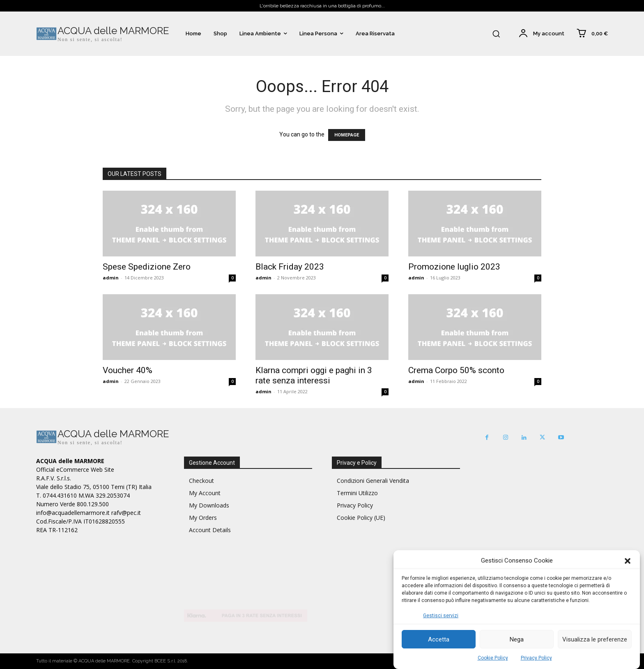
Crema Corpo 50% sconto (456, 370)
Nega (517, 639)
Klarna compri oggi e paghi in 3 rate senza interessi (314, 375)
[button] (628, 561)
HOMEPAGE (347, 135)
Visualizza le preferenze (595, 639)
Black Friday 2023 (290, 267)
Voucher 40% (128, 370)
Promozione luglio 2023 (454, 267)
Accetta (439, 639)
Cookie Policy (493, 658)
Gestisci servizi (441, 616)
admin (111, 278)
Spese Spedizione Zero (147, 267)
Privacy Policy (536, 658)
